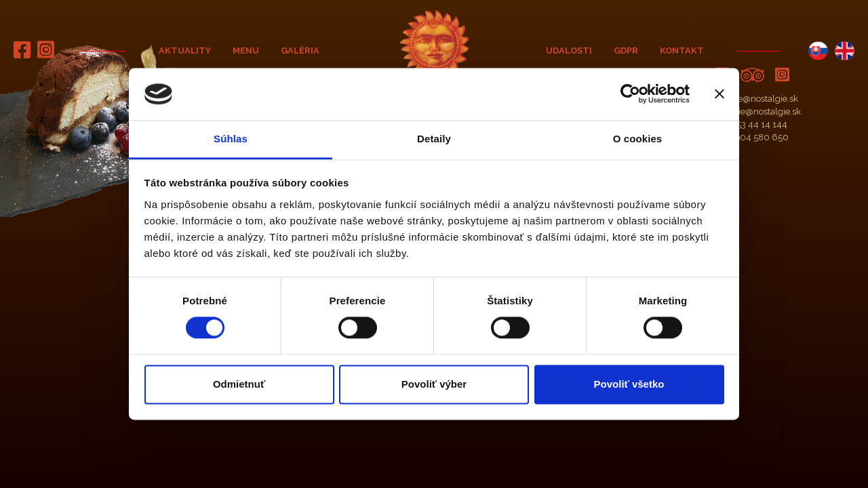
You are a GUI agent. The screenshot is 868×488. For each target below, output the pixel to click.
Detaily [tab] (434, 139)
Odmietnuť (239, 384)
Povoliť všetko (629, 384)
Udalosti (569, 50)
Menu (246, 50)
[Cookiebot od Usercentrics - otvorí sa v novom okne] (630, 94)
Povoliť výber (434, 384)
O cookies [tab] (638, 139)
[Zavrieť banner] (719, 94)
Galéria (300, 50)
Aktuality (185, 50)
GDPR (626, 50)
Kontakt (682, 50)
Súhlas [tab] (231, 139)
